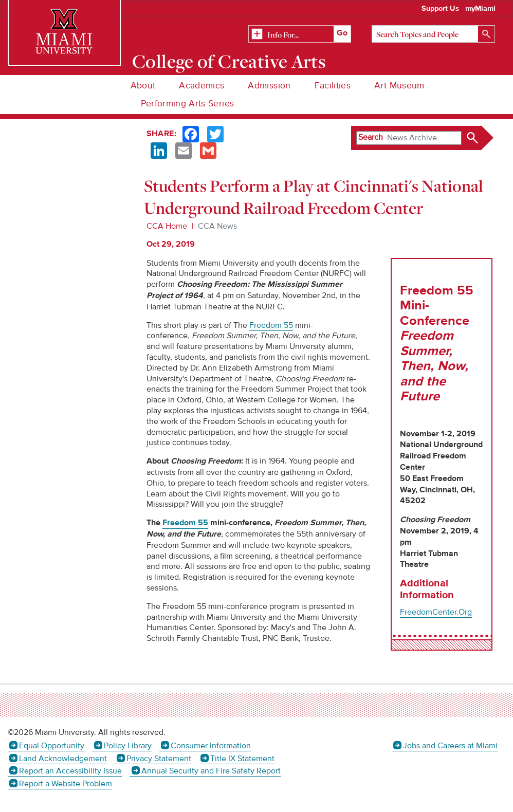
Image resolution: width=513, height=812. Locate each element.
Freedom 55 (185, 523)
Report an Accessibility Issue (70, 771)
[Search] (433, 34)
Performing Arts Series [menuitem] (188, 104)
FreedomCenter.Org (436, 612)
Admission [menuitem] (269, 86)
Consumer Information (211, 746)
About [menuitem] (143, 86)
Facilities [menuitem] (333, 86)
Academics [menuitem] (201, 86)
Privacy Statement (159, 759)
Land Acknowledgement (63, 759)
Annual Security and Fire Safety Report (211, 771)
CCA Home (167, 226)
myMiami (480, 9)
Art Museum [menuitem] (399, 86)
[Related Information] (300, 34)
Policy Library (128, 746)
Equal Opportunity (52, 746)
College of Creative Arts (229, 61)
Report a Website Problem (66, 784)
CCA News (217, 226)
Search (371, 137)
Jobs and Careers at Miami (450, 746)
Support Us (440, 9)
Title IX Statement (242, 759)
